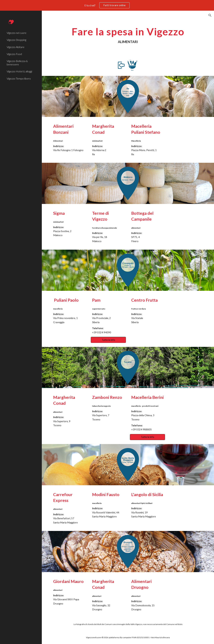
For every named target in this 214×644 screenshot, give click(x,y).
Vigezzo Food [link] (14, 54)
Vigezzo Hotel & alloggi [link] (19, 71)
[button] (210, 15)
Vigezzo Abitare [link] (16, 47)
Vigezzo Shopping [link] (16, 40)
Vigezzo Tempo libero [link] (19, 78)
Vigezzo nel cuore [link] (17, 33)
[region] (107, 5)
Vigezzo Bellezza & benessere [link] (17, 63)
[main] (128, 35)
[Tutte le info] (108, 340)
